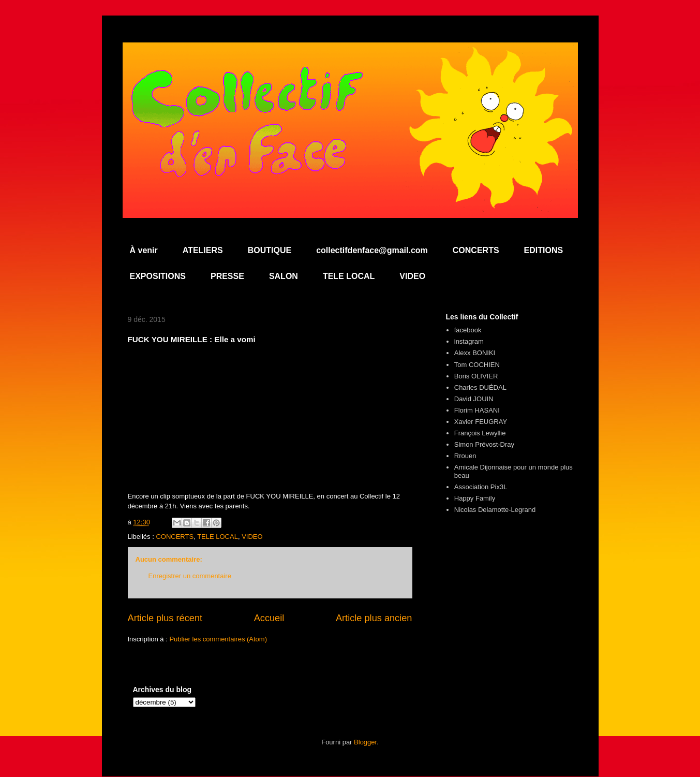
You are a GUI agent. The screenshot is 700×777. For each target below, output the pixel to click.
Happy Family (475, 498)
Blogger (365, 742)
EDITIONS (544, 250)
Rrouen (465, 456)
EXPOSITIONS (158, 276)
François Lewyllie (480, 433)
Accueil (269, 618)
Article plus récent (165, 618)
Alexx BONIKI (475, 353)
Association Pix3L (481, 487)
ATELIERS (203, 250)
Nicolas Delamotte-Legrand (495, 510)
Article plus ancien (374, 618)
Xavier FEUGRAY (481, 422)
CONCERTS (476, 250)
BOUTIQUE (270, 250)
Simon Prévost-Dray (484, 444)
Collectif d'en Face (350, 71)
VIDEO (412, 276)
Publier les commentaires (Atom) (218, 639)
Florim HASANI (477, 410)
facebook (468, 330)
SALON (284, 276)
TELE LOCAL (349, 276)
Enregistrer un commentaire (190, 576)
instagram (469, 341)
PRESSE (227, 276)
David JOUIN (474, 399)
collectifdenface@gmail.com (372, 250)
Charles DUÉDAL (480, 387)
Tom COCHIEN (477, 365)
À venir (144, 250)
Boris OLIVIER (476, 376)
